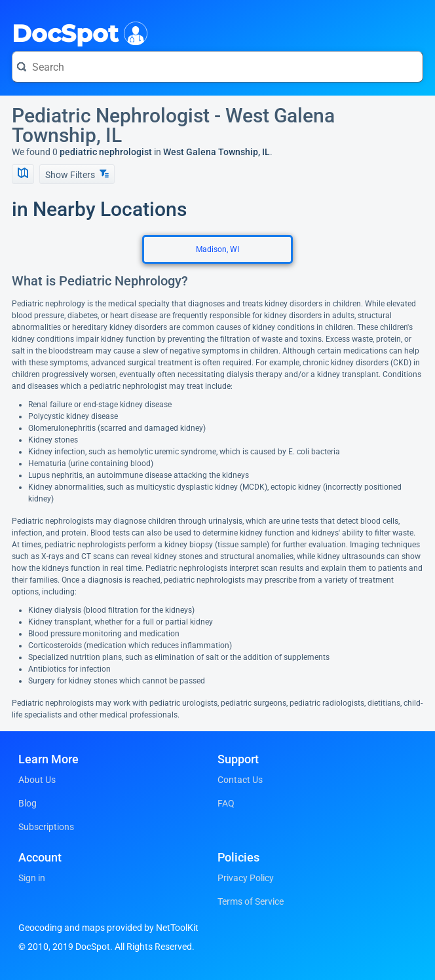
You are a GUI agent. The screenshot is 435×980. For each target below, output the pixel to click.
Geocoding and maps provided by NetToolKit (108, 928)
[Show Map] (23, 174)
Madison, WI (217, 249)
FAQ (226, 803)
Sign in (32, 878)
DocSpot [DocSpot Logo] (77, 32)
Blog (28, 803)
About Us (37, 780)
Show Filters (77, 174)
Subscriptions (46, 827)
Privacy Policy (246, 878)
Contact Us (240, 780)
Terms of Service (251, 901)
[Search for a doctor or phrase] (217, 67)
